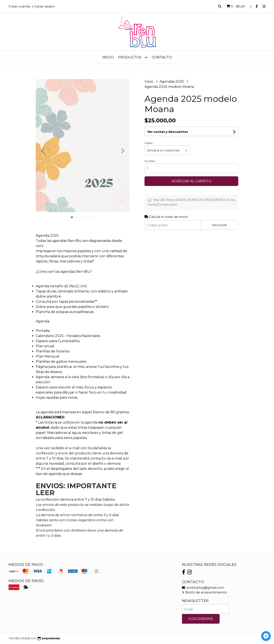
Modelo (149, 143)
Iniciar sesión (44, 6)
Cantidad (150, 161)
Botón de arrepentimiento (204, 592)
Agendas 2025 (172, 82)
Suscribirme (201, 619)
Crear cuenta (19, 6)
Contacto (162, 57)
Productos (133, 57)
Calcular (219, 225)
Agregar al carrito (191, 181)
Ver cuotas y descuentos (168, 132)
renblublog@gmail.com (203, 588)
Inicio (108, 57)
